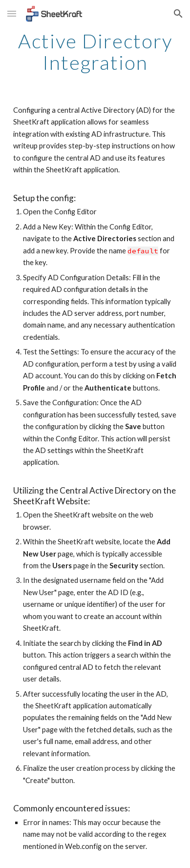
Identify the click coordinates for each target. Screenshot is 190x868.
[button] (12, 13)
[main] (95, 52)
